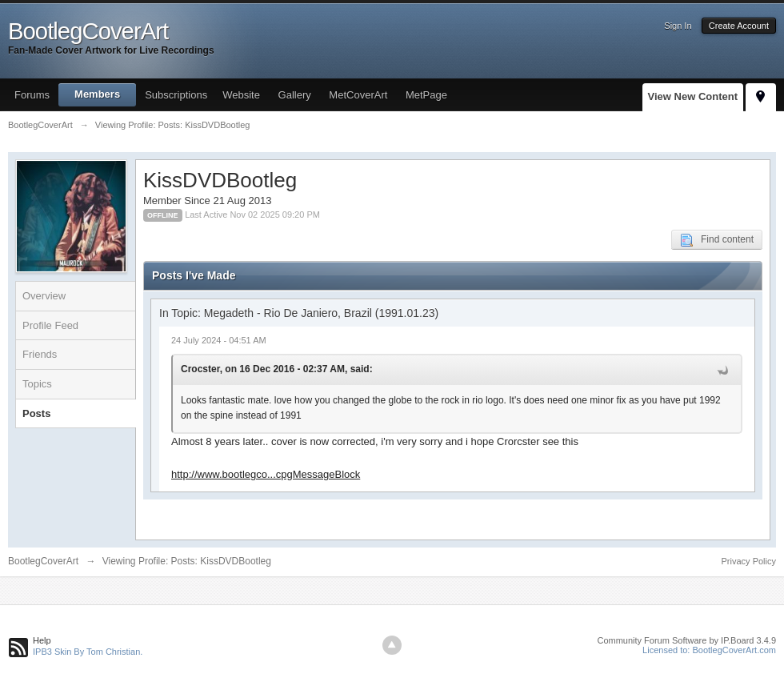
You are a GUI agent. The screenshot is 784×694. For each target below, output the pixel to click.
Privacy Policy (749, 561)
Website (241, 95)
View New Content (693, 96)
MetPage (426, 95)
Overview (44, 296)
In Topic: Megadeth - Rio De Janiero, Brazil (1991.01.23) (299, 313)
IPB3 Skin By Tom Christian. (88, 652)
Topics (37, 384)
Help (42, 640)
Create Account (739, 26)
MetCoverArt (358, 95)
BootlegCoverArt (43, 561)
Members (97, 94)
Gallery (295, 95)
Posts (36, 413)
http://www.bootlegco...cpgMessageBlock (266, 474)
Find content (717, 240)
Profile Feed (50, 325)
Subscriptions (176, 95)
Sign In (678, 26)
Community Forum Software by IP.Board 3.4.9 (686, 640)
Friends (40, 354)
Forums (32, 95)
